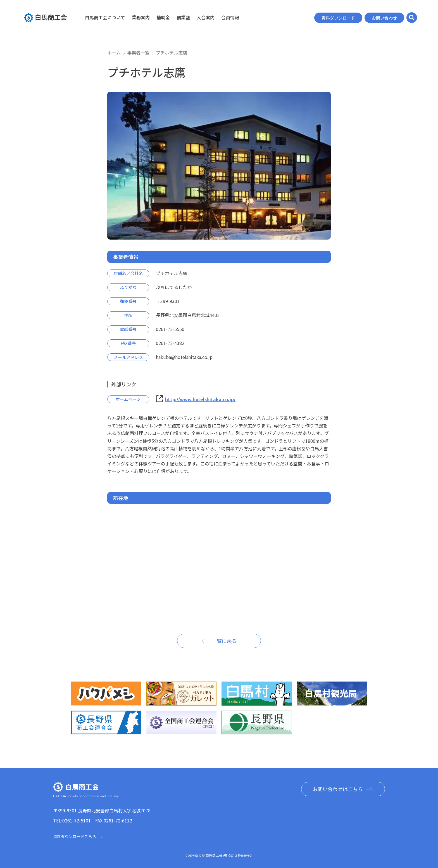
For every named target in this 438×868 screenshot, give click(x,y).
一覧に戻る (224, 641)
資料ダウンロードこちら (78, 836)
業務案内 (141, 17)
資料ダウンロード (338, 18)
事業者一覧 (138, 53)
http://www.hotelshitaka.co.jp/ (200, 399)
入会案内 (206, 17)
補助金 (163, 17)
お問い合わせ (384, 18)
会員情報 (230, 17)
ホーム (114, 53)
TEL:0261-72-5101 (72, 820)
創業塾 (183, 17)
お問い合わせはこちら (338, 789)
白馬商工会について (105, 17)
